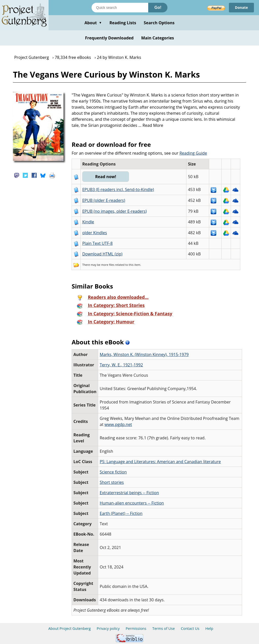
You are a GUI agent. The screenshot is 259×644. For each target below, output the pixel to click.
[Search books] (120, 8)
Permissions (136, 628)
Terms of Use (164, 628)
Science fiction (113, 472)
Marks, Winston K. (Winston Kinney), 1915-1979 (144, 354)
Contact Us (190, 628)
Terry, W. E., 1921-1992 (121, 365)
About (93, 23)
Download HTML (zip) (102, 254)
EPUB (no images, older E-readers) (114, 211)
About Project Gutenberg (70, 628)
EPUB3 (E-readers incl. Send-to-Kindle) (118, 189)
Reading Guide (193, 153)
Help (209, 628)
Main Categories (158, 38)
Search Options (159, 23)
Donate (241, 7)
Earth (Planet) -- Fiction (121, 513)
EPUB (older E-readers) (104, 200)
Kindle (88, 222)
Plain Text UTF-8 (97, 243)
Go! (158, 7)
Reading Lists (123, 23)
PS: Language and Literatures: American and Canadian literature (160, 462)
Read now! (106, 177)
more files (108, 265)
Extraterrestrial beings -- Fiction (129, 493)
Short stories (112, 482)
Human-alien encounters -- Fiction (132, 503)
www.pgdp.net (118, 424)
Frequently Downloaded (109, 38)
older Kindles (95, 233)
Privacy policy (108, 628)
